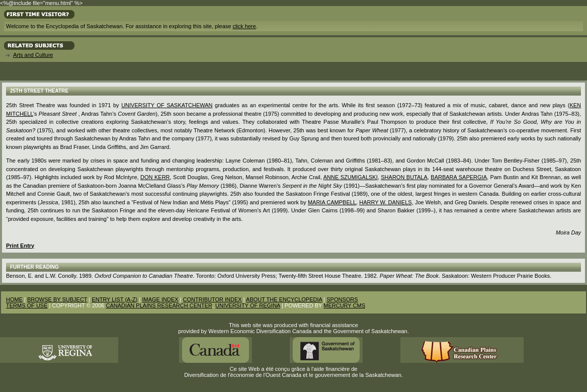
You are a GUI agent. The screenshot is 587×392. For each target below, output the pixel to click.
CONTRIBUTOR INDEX (213, 299)
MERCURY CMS (344, 305)
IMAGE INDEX (160, 299)
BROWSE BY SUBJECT (57, 299)
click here (244, 26)
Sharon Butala (404, 177)
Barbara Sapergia (459, 177)
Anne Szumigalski (351, 177)
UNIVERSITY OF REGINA (248, 305)
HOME (14, 299)
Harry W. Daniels (385, 202)
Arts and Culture (33, 55)
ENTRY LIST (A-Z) (114, 299)
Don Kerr (155, 177)
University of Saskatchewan (167, 105)
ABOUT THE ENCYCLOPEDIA (284, 299)
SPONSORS (342, 299)
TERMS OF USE (27, 305)
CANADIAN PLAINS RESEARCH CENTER (159, 305)
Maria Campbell (332, 202)
